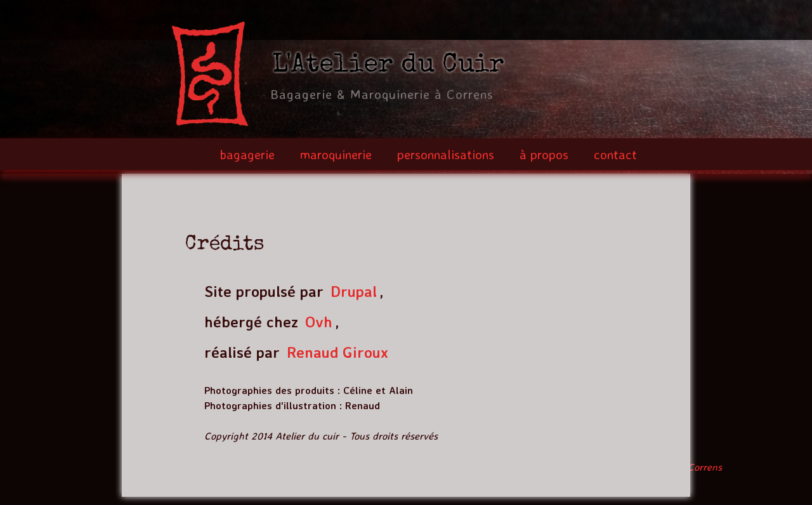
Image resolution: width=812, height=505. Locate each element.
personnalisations (446, 154)
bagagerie (247, 154)
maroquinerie (336, 154)
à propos (544, 154)
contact (615, 154)
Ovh (319, 322)
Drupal (354, 291)
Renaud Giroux (337, 352)
